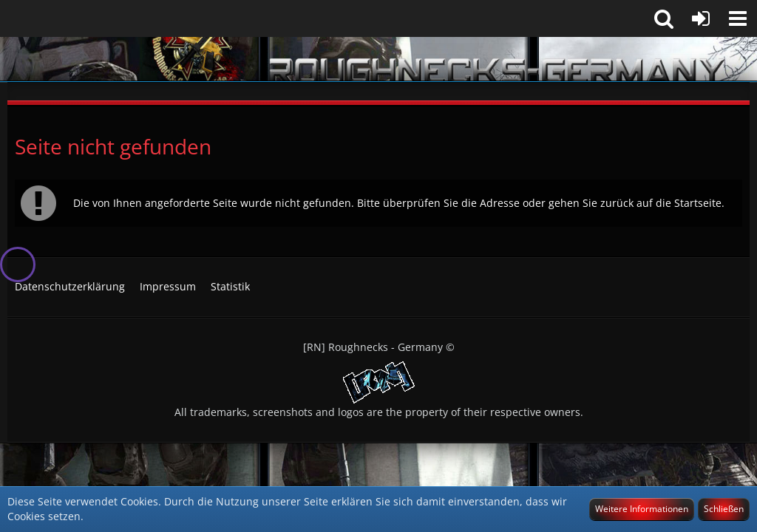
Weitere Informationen (642, 509)
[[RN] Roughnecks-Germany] (378, 59)
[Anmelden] (701, 18)
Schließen (724, 509)
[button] (738, 18)
